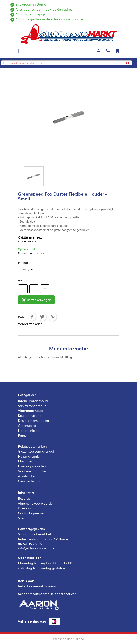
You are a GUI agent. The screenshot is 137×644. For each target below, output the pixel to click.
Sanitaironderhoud (32, 406)
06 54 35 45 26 (30, 544)
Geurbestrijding (30, 481)
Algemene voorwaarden (36, 503)
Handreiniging (29, 430)
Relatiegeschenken (32, 446)
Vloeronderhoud (30, 410)
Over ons (25, 508)
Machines (25, 461)
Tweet (42, 317)
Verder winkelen (30, 324)
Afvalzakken (27, 476)
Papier (23, 435)
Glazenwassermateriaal (36, 451)
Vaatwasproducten (33, 471)
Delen (32, 317)
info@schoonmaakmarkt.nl (39, 548)
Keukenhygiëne (30, 415)
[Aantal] (23, 289)
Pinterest (53, 317)
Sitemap (24, 518)
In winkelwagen (36, 300)
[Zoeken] (67, 63)
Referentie (25, 253)
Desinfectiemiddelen (34, 420)
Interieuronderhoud (33, 401)
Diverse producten (32, 466)
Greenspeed (27, 425)
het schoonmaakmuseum (38, 586)
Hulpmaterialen (30, 456)
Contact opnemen (32, 513)
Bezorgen (25, 498)
